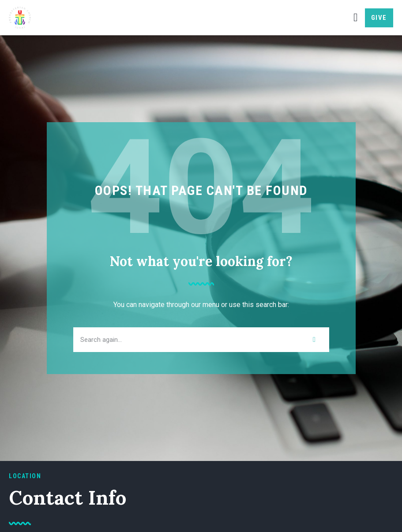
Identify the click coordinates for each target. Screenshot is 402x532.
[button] (355, 18)
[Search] (314, 340)
